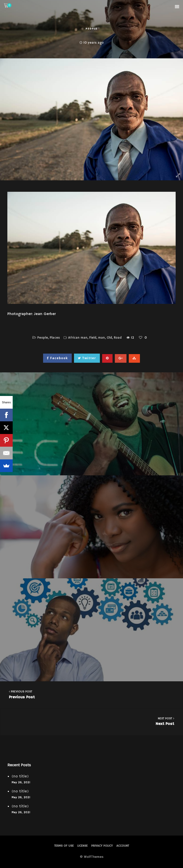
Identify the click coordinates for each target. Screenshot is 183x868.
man (102, 338)
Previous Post (91, 694)
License (83, 846)
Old (109, 338)
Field (93, 338)
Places (55, 338)
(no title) (20, 776)
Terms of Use (64, 846)
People (92, 29)
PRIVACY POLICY (102, 846)
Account (123, 846)
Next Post (92, 721)
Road (118, 338)
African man (78, 338)
